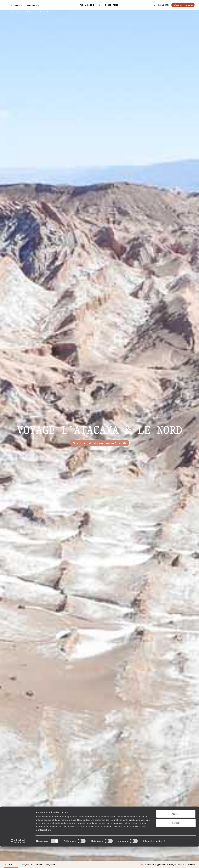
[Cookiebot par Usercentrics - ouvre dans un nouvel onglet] (18, 863)
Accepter (176, 835)
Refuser (176, 844)
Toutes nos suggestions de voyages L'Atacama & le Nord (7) (99, 443)
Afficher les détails (152, 863)
